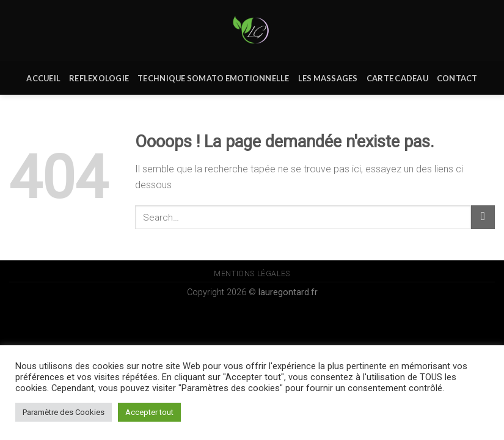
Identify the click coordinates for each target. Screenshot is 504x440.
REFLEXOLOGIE (99, 78)
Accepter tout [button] (149, 412)
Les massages (328, 78)
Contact (457, 78)
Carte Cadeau (397, 78)
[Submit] (483, 217)
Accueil (43, 78)
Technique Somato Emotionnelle (213, 78)
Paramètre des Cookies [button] (64, 412)
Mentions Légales (252, 274)
